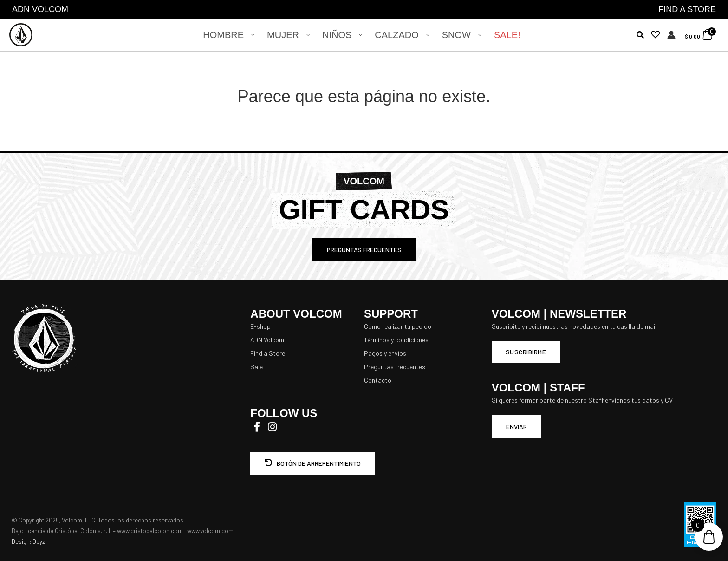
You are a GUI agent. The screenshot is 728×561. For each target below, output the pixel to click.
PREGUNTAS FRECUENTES (364, 250)
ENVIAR (517, 427)
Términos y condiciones (396, 340)
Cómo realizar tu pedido (398, 326)
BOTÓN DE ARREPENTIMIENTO (313, 463)
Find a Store (268, 353)
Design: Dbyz (28, 541)
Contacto (378, 380)
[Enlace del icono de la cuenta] (671, 35)
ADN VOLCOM (40, 9)
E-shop (260, 326)
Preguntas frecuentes (395, 367)
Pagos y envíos (385, 353)
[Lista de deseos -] (653, 35)
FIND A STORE (687, 9)
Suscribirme (526, 352)
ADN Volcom (267, 340)
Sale (257, 367)
